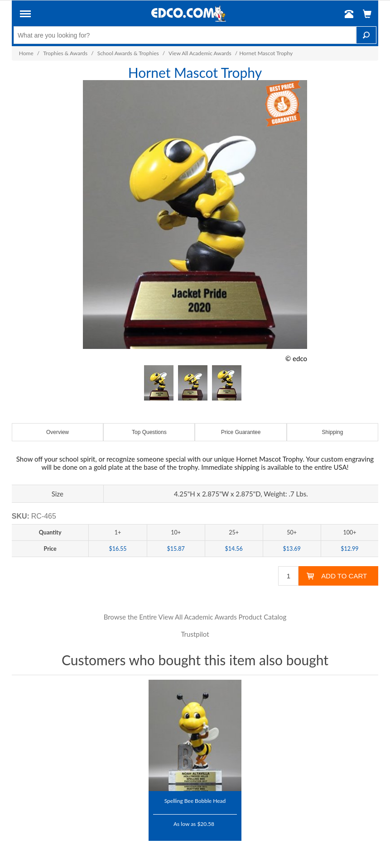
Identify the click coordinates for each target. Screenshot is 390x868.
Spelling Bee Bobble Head (195, 801)
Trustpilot (195, 634)
